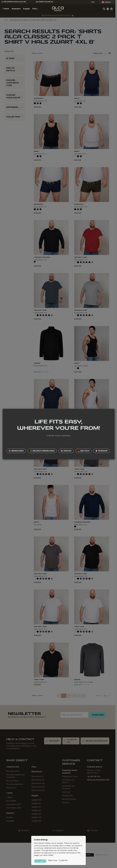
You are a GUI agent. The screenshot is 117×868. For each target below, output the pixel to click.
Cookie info (63, 860)
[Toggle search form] (104, 9)
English (107, 2)
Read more (53, 860)
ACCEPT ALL (40, 861)
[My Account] (108, 9)
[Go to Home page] (58, 9)
